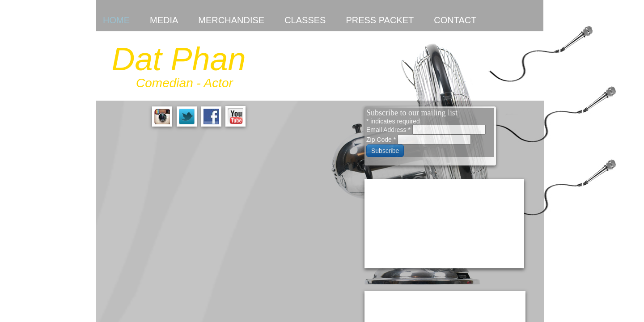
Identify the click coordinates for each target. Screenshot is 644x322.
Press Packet (380, 20)
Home (116, 20)
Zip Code (382, 140)
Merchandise (231, 20)
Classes (305, 20)
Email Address (389, 130)
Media (164, 20)
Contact (455, 20)
